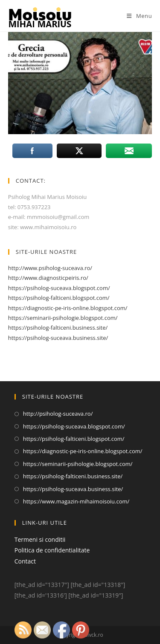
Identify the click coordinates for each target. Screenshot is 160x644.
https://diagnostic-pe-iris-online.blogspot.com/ (68, 308)
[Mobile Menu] (139, 16)
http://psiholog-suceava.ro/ (58, 414)
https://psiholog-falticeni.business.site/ (58, 328)
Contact (25, 561)
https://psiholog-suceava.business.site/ (58, 338)
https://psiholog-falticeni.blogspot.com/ (59, 298)
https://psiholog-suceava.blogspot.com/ (59, 288)
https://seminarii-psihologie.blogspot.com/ (63, 318)
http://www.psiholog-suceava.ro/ (50, 268)
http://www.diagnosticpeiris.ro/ (48, 278)
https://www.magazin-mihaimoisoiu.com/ (76, 501)
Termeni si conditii (40, 539)
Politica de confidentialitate (52, 550)
